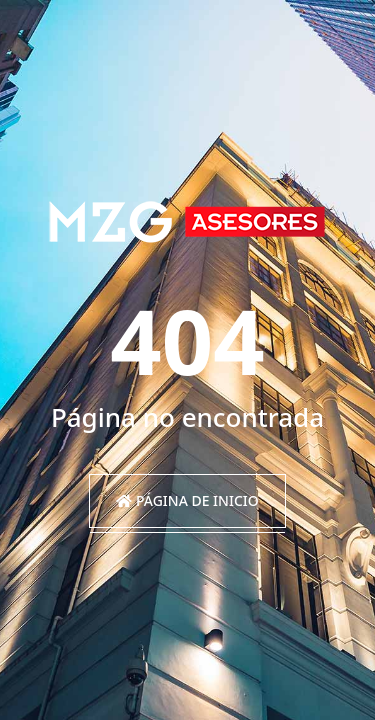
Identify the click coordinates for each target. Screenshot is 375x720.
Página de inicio (187, 500)
